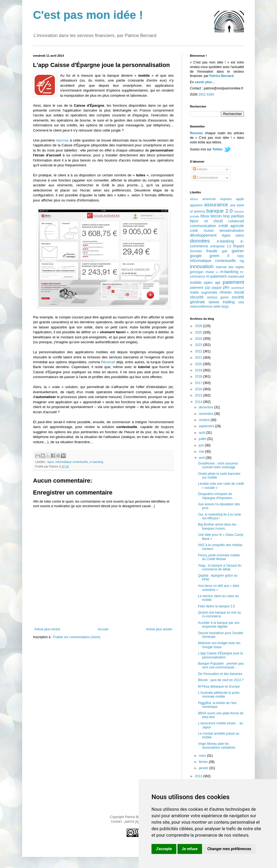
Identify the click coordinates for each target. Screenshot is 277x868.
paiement (233, 282)
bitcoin (216, 216)
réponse (62, 140)
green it (219, 256)
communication (203, 226)
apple (240, 199)
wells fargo (221, 307)
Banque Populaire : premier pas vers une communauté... (221, 665)
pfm (226, 287)
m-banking (96, 462)
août (202, 433)
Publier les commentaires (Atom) (77, 637)
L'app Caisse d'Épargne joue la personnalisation (220, 655)
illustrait (109, 362)
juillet (203, 439)
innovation (202, 266)
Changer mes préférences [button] (229, 849)
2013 (199, 776)
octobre (205, 420)
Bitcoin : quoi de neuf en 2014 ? (221, 680)
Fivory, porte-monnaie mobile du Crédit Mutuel (219, 557)
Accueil (103, 629)
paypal (217, 288)
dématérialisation (232, 231)
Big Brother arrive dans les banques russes (217, 526)
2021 (199, 358)
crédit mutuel (202, 231)
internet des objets (230, 267)
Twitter (217, 149)
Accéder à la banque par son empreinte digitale (219, 625)
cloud (218, 221)
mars (203, 756)
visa (241, 302)
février (204, 762)
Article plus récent (47, 629)
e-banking (225, 241)
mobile (196, 282)
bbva (205, 216)
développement (203, 235)
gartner (238, 251)
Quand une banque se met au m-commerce (220, 614)
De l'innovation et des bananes (220, 674)
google (196, 256)
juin (202, 445)
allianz (194, 199)
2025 (199, 332)
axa (233, 205)
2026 (199, 326)
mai (202, 452)
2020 (199, 364)
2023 (199, 345)
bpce (51, 462)
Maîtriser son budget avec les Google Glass (219, 645)
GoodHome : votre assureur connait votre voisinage (218, 465)
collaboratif (236, 221)
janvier (204, 768)
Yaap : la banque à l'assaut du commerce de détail (220, 567)
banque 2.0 (220, 211)
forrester (196, 251)
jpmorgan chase (202, 272)
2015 (199, 395)
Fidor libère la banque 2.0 (216, 606)
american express (217, 199)
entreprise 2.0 (221, 246)
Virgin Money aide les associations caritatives (217, 746)
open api (212, 282)
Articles (200, 169)
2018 (199, 376)
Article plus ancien (159, 629)
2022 (199, 351)
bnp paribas (234, 216)
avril (202, 458)
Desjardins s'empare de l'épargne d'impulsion (215, 496)
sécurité (197, 297)
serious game (218, 297)
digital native (233, 235)
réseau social (232, 292)
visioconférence (201, 307)
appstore (196, 205)
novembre (207, 414)
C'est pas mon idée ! (88, 15)
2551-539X (206, 95)
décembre (207, 407)
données (200, 241)
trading (229, 302)
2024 (199, 339)
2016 (199, 389)
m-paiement (216, 276)
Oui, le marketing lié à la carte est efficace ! (220, 516)
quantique (238, 288)
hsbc (241, 256)
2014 (199, 402)
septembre (207, 426)
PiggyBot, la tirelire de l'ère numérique (217, 705)
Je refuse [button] (190, 849)
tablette (214, 302)
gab (225, 251)
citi (206, 221)
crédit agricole (231, 226)
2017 (199, 383)
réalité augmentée (204, 292)
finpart (239, 246)
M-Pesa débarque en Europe (219, 687)
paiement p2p (200, 288)
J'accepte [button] (164, 849)
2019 (199, 370)
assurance (216, 205)
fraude (212, 251)
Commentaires (205, 178)
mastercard (236, 277)
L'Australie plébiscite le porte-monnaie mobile (219, 695)
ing (242, 261)
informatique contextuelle (72, 462)
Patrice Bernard (221, 76)
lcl (217, 272)
